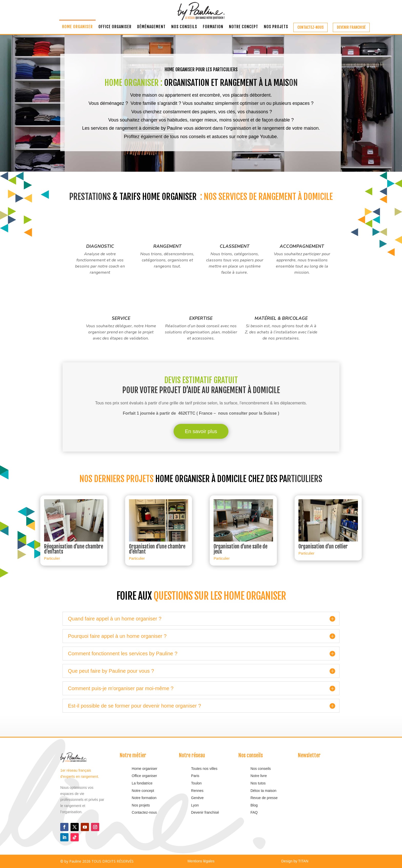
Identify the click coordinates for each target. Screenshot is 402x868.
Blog (254, 805)
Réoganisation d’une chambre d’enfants (74, 549)
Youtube (268, 137)
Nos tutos (259, 783)
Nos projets (276, 27)
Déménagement (151, 27)
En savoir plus (201, 431)
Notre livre (259, 776)
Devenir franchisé (351, 27)
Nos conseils (184, 27)
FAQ (254, 812)
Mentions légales (201, 861)
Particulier (52, 558)
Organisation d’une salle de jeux (240, 549)
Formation (213, 27)
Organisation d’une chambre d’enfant (157, 549)
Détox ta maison (263, 791)
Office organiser (115, 27)
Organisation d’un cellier (323, 547)
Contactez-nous (310, 27)
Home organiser (77, 27)
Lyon (195, 805)
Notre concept (244, 27)
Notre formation (144, 798)
